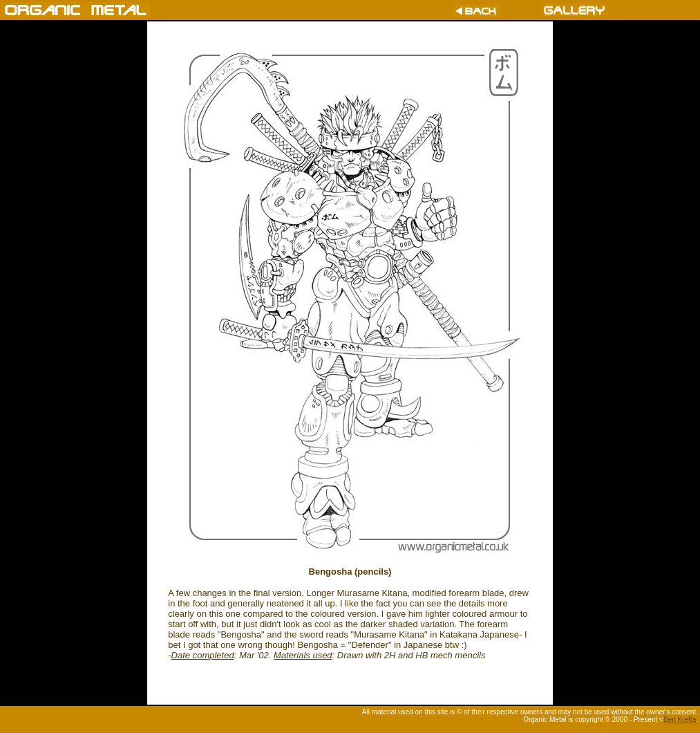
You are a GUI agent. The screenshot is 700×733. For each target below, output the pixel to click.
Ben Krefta (680, 720)
